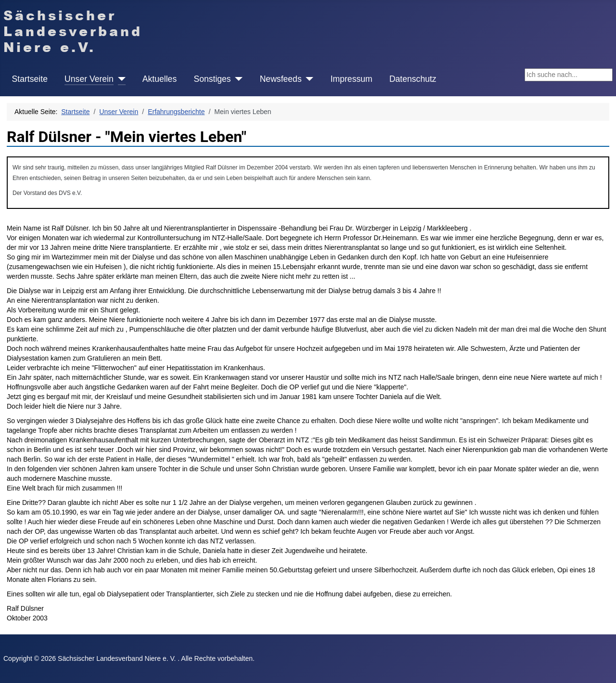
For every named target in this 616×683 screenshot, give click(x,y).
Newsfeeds (281, 79)
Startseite (30, 79)
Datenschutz (413, 79)
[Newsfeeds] (308, 79)
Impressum (352, 79)
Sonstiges (212, 79)
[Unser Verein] (120, 79)
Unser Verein (89, 79)
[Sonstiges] (237, 79)
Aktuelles (160, 79)
